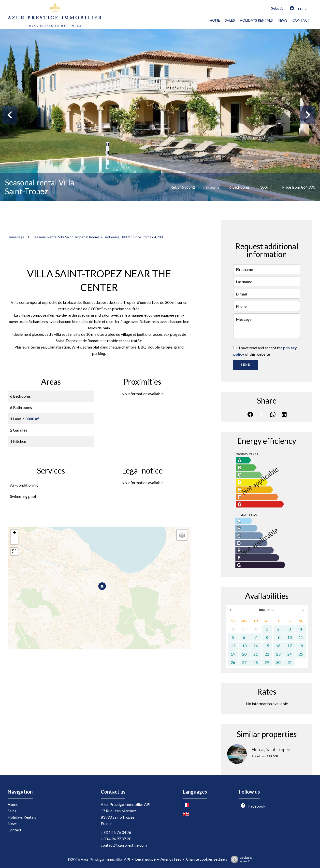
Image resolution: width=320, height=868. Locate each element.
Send (245, 365)
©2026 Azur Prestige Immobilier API (99, 859)
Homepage (16, 237)
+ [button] (14, 533)
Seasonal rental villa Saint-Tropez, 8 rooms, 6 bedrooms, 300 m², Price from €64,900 (98, 237)
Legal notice (145, 859)
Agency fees (171, 859)
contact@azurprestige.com (124, 845)
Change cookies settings (207, 859)
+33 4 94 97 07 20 (116, 839)
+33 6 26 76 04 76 (116, 832)
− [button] (14, 541)
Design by (240, 859)
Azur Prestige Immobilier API (126, 804)
